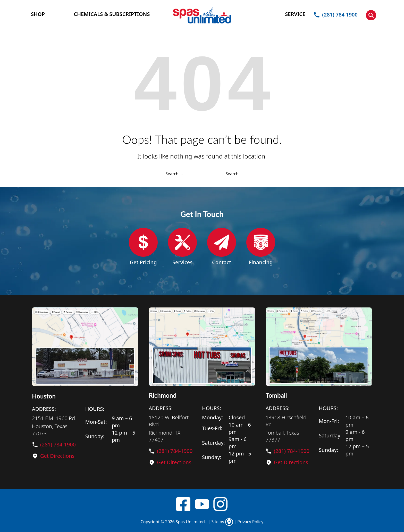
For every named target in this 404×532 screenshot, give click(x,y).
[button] (371, 15)
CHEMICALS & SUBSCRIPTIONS (112, 14)
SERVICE (295, 14)
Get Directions (57, 456)
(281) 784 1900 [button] (336, 15)
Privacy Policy (249, 522)
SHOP (38, 14)
